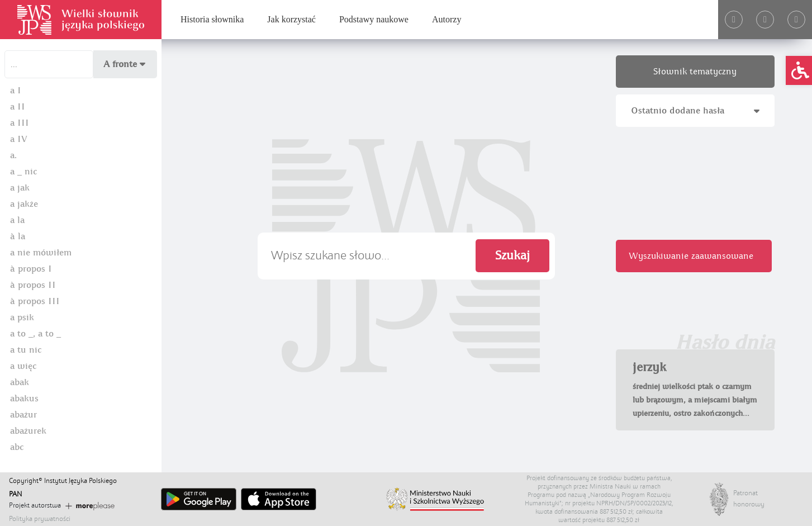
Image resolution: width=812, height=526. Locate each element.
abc (17, 447)
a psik (22, 318)
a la (17, 220)
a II (18, 107)
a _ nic (23, 172)
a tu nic (26, 350)
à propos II (33, 285)
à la (18, 236)
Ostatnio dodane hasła (695, 111)
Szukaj (512, 256)
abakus (24, 399)
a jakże (24, 204)
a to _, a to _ (35, 334)
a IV (19, 139)
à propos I (31, 269)
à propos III (35, 301)
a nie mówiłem (41, 253)
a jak (20, 188)
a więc (23, 366)
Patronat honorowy (744, 499)
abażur (23, 415)
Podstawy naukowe (374, 19)
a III (20, 123)
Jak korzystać (291, 19)
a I (16, 91)
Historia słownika (212, 19)
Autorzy (447, 19)
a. (13, 155)
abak (20, 382)
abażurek (28, 431)
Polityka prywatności (40, 519)
